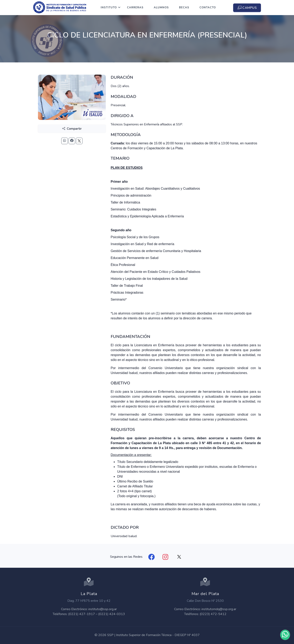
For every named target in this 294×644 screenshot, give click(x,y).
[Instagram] (165, 557)
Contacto (208, 8)
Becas (184, 8)
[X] (179, 557)
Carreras (135, 8)
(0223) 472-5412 (213, 614)
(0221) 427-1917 (82, 614)
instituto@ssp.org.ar (103, 609)
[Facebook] (151, 557)
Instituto (109, 8)
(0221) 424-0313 (112, 614)
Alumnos (161, 8)
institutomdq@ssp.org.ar (219, 609)
